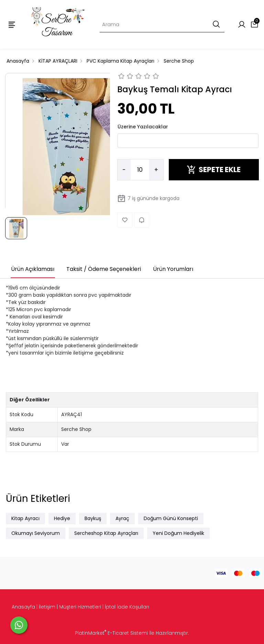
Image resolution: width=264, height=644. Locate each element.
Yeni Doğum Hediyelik (178, 533)
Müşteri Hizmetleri (80, 607)
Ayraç (122, 518)
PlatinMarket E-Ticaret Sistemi (111, 633)
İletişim (47, 607)
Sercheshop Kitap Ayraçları (106, 533)
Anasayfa (23, 607)
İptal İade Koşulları (127, 607)
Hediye (62, 518)
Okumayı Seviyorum (36, 533)
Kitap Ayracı (25, 518)
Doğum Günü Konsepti (171, 518)
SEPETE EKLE (214, 170)
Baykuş (93, 518)
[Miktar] (140, 170)
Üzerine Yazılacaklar (143, 127)
